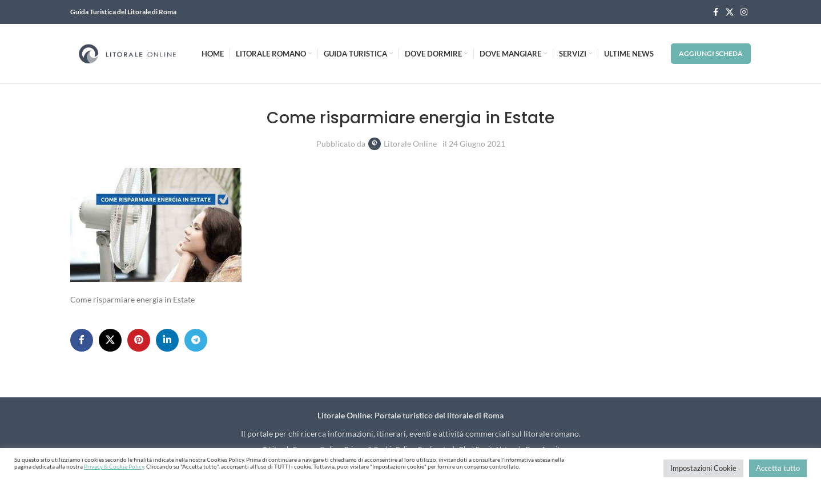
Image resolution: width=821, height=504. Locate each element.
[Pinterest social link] (139, 340)
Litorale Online (410, 144)
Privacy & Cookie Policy (114, 466)
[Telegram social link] (196, 340)
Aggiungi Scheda (711, 53)
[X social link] (730, 12)
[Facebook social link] (715, 12)
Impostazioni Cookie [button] (703, 468)
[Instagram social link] (744, 12)
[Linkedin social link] (167, 340)
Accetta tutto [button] (778, 468)
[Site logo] (127, 53)
